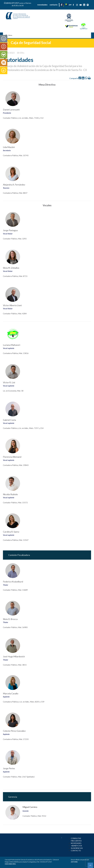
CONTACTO (76, 851)
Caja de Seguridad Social (31, 43)
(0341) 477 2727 (13, 3)
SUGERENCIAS (77, 848)
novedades (42, 5)
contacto (53, 5)
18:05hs (21, 53)
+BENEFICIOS (76, 846)
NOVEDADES (76, 843)
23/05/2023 (9, 53)
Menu (9, 35)
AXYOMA (74, 862)
